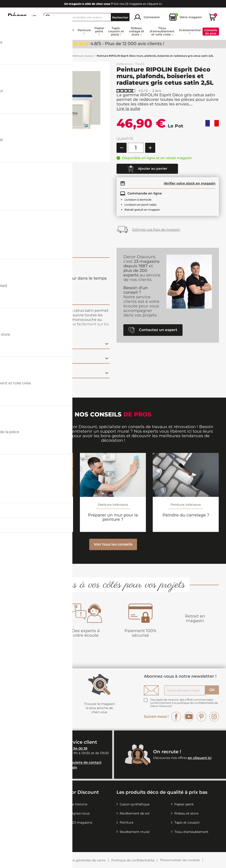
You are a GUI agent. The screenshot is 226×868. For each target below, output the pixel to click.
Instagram (214, 717)
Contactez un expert (153, 330)
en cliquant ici (200, 758)
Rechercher (120, 17)
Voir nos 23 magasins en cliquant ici (113, 4)
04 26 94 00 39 (75, 748)
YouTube (189, 717)
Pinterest (201, 717)
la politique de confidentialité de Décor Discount (184, 704)
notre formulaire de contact (78, 763)
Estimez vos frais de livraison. (156, 229)
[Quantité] (136, 148)
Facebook (176, 717)
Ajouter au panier (147, 169)
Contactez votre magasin (56, 767)
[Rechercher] (87, 17)
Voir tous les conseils (113, 544)
